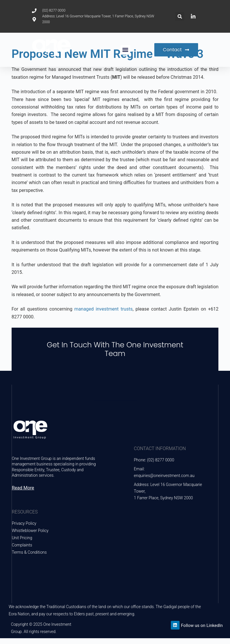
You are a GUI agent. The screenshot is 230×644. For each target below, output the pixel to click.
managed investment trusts (103, 309)
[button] (180, 16)
